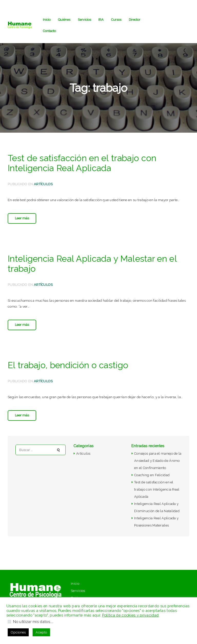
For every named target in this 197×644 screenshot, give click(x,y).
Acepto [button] (41, 632)
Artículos (43, 184)
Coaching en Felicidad (152, 475)
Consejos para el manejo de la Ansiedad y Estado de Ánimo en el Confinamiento (158, 461)
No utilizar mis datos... (33, 622)
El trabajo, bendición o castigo (68, 365)
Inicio (75, 584)
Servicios (78, 591)
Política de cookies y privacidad (130, 615)
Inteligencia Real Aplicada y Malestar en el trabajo (92, 264)
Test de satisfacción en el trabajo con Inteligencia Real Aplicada (82, 163)
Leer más (22, 218)
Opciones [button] (18, 632)
